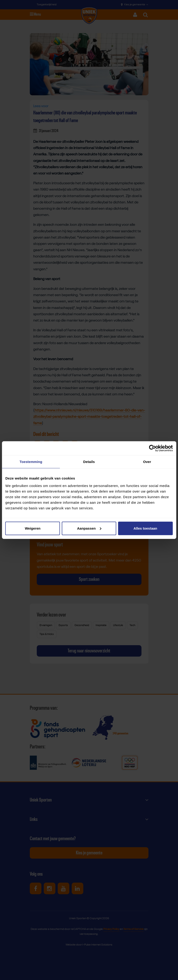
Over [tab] (147, 462)
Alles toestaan (145, 528)
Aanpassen (89, 528)
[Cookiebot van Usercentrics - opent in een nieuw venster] (152, 448)
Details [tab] (89, 462)
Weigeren (33, 528)
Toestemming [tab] (31, 462)
